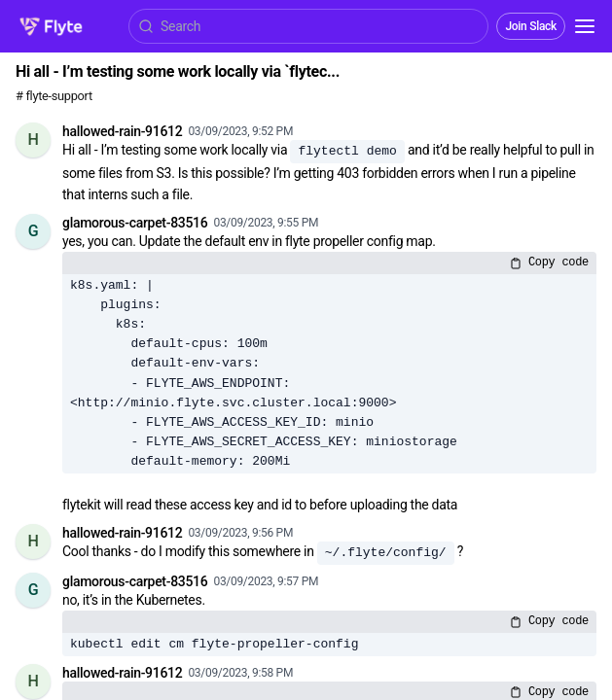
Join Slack (531, 26)
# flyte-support (54, 96)
